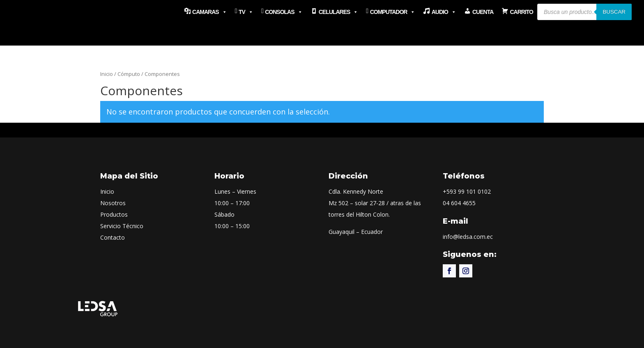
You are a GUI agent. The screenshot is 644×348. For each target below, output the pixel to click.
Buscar (614, 12)
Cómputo (129, 74)
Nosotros (113, 203)
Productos (114, 214)
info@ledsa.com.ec (468, 237)
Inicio (107, 74)
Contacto (113, 237)
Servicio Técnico (122, 226)
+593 (467, 191)
